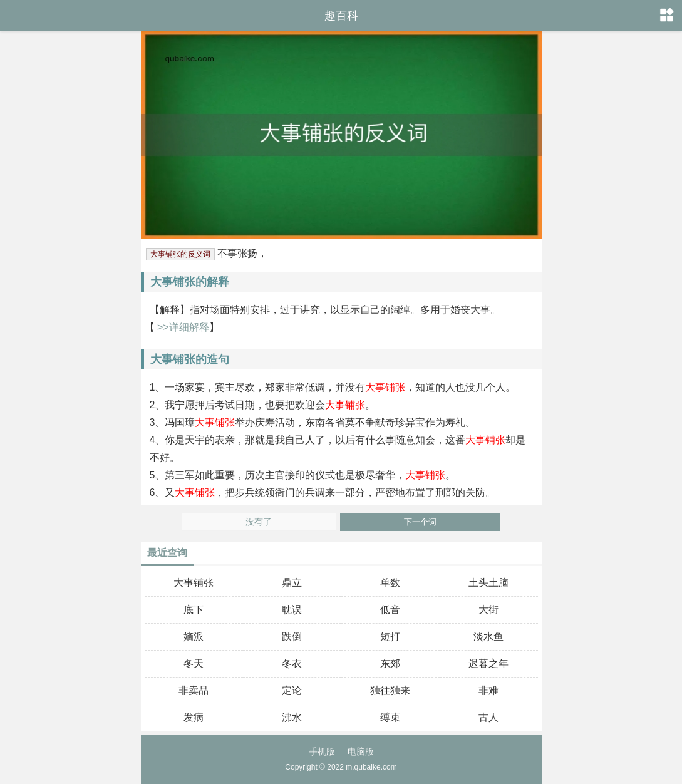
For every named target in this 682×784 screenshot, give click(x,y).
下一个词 (420, 522)
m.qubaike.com (371, 767)
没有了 (259, 522)
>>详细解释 (182, 327)
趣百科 (341, 16)
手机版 (322, 751)
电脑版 (361, 751)
